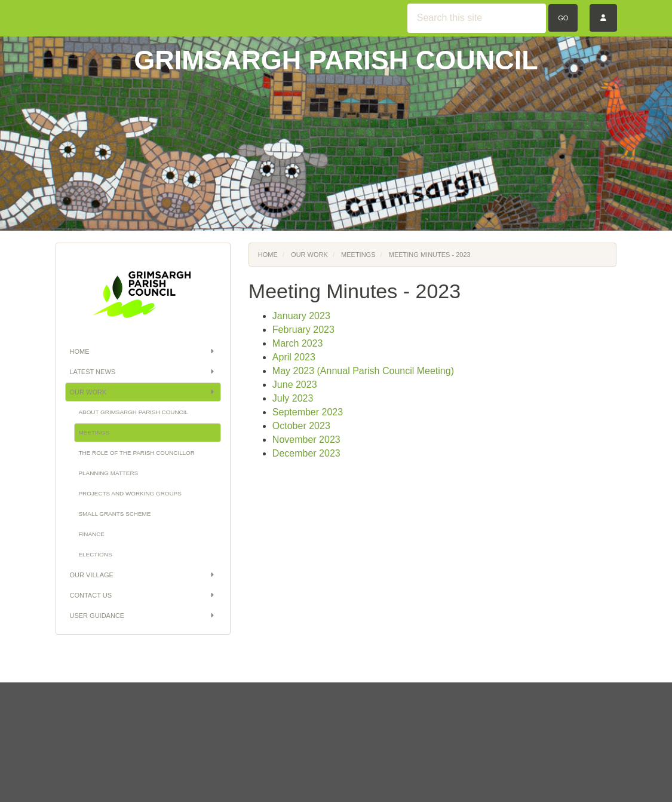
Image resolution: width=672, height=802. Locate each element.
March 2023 (298, 343)
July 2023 (293, 398)
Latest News (143, 372)
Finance (92, 534)
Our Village (143, 575)
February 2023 (303, 330)
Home (143, 351)
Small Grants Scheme (115, 514)
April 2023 (294, 357)
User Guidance (143, 616)
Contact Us (143, 595)
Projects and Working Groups (130, 493)
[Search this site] (477, 18)
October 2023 (301, 426)
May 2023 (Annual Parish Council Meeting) (363, 371)
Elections (96, 554)
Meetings (94, 432)
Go (563, 18)
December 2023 (306, 453)
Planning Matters (109, 473)
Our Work (143, 392)
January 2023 (301, 316)
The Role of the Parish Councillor (137, 453)
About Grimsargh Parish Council (134, 412)
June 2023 (295, 385)
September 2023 (308, 412)
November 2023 (306, 440)
